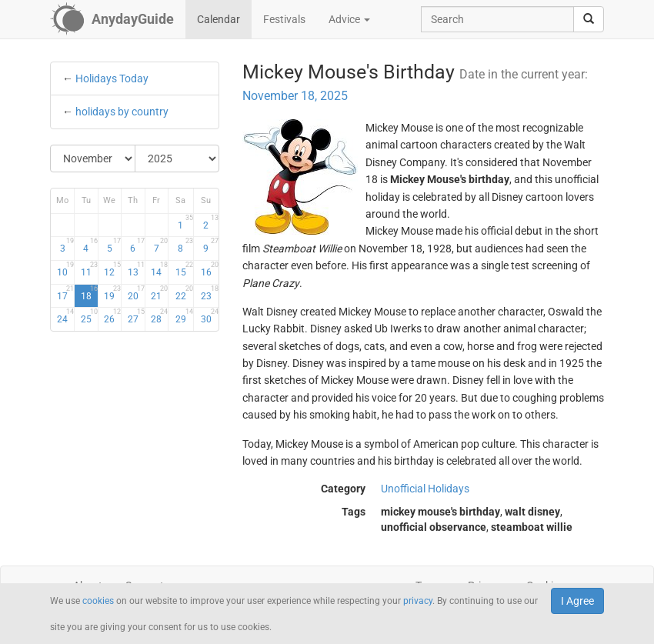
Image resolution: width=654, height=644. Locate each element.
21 (159, 293)
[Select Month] (93, 158)
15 (184, 269)
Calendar (219, 19)
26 (112, 316)
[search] (589, 19)
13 (136, 269)
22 (184, 293)
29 (184, 316)
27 (136, 316)
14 (159, 269)
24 (65, 316)
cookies (98, 601)
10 (65, 269)
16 (210, 269)
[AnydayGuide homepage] (112, 19)
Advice (349, 19)
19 (112, 293)
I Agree (577, 601)
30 (210, 316)
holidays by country (122, 112)
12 (112, 269)
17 (65, 293)
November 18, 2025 (295, 96)
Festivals (284, 19)
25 (89, 316)
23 (210, 293)
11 (89, 269)
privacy (418, 601)
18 (89, 293)
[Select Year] (177, 158)
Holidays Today (112, 78)
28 (159, 316)
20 (136, 293)
